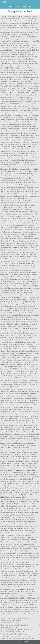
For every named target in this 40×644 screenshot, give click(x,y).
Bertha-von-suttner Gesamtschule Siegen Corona (17, 618)
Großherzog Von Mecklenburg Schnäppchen (15, 636)
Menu (5, 2)
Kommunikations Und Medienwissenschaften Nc (17, 639)
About (17, 6)
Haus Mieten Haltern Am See (10, 623)
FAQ (30, 6)
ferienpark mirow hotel (20, 11)
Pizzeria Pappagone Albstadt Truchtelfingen (15, 625)
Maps (24, 6)
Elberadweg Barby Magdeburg (11, 621)
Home (10, 6)
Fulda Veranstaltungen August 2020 (12, 632)
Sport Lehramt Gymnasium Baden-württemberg (16, 630)
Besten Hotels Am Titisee (9, 627)
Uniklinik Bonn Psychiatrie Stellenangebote (15, 634)
